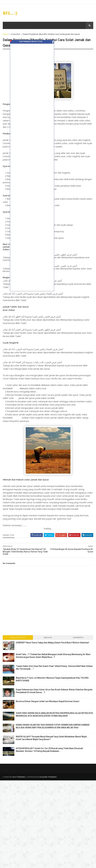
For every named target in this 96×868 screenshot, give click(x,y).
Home (6, 35)
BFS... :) (10, 13)
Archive (48, 638)
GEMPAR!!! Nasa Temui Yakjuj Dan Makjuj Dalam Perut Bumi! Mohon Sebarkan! (53, 643)
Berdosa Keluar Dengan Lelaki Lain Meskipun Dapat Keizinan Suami (48, 702)
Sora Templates (19, 777)
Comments (78, 638)
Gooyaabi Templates (48, 777)
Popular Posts (18, 638)
